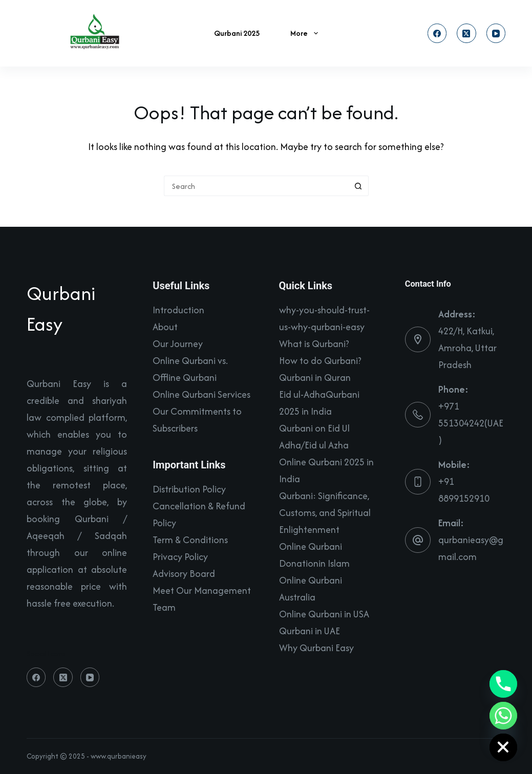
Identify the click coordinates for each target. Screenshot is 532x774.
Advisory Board (184, 574)
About (165, 327)
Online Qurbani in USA (324, 614)
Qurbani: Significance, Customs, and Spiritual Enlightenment (325, 513)
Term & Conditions (190, 540)
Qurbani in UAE (310, 631)
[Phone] (503, 684)
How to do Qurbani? (320, 361)
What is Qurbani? (314, 344)
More (306, 33)
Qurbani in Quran (315, 378)
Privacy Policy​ (180, 557)
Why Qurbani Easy (316, 648)
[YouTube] (496, 33)
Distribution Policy (189, 489)
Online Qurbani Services (201, 394)
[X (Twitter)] (466, 33)
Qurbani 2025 (237, 33)
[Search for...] (256, 186)
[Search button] (358, 186)
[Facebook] (437, 33)
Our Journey (178, 344)
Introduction (178, 310)
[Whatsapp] (503, 716)
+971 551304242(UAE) (471, 423)
